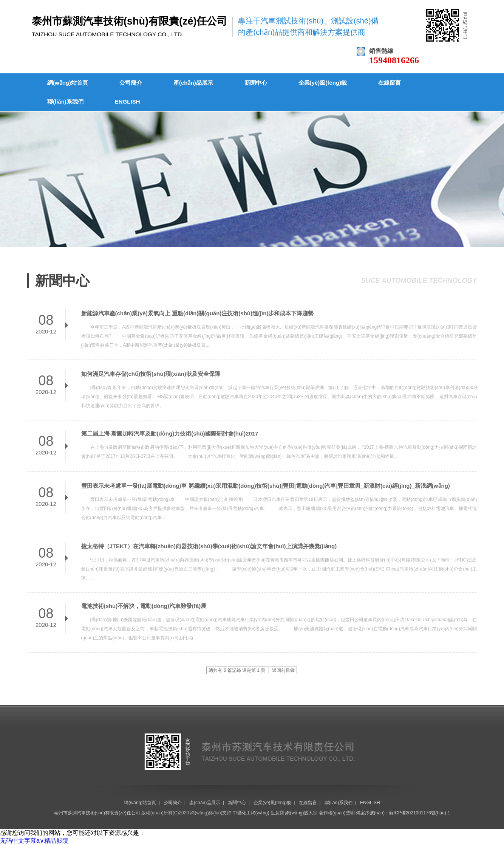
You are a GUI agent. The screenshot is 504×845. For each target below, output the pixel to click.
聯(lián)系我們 (65, 102)
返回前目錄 (283, 670)
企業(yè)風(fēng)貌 (323, 83)
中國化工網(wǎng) (251, 813)
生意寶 (277, 813)
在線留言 (390, 83)
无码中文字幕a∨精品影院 (34, 841)
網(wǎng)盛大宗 (301, 813)
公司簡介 (131, 83)
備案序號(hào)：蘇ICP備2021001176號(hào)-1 (403, 813)
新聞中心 (256, 83)
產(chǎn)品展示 (193, 83)
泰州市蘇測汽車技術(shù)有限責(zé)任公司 (97, 813)
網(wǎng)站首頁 (68, 83)
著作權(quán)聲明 (337, 813)
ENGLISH (128, 102)
